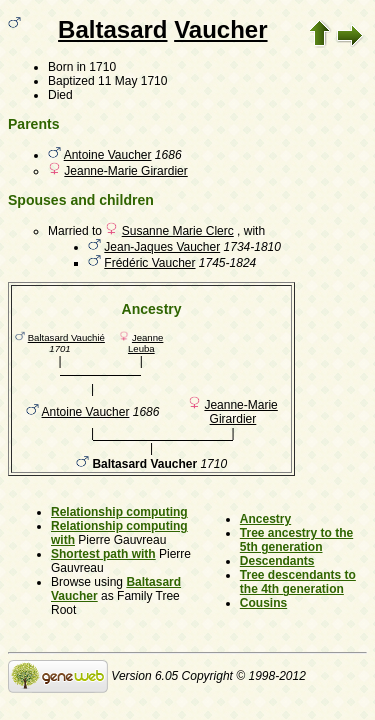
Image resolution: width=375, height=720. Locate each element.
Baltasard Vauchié (66, 337)
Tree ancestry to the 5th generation (296, 540)
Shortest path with (103, 554)
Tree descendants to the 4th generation (298, 582)
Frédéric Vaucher (149, 263)
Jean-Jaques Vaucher (162, 247)
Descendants (277, 561)
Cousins (263, 603)
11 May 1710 (132, 81)
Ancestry (265, 519)
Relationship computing (119, 512)
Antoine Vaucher (108, 155)
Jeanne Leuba (145, 343)
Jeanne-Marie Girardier (125, 171)
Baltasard (112, 29)
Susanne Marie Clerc (178, 231)
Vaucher (220, 29)
